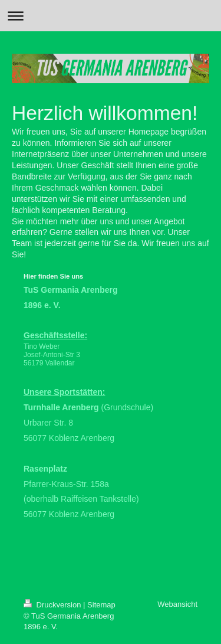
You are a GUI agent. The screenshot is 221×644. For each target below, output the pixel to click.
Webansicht (177, 604)
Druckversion (53, 605)
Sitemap (101, 605)
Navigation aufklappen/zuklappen (111, 16)
